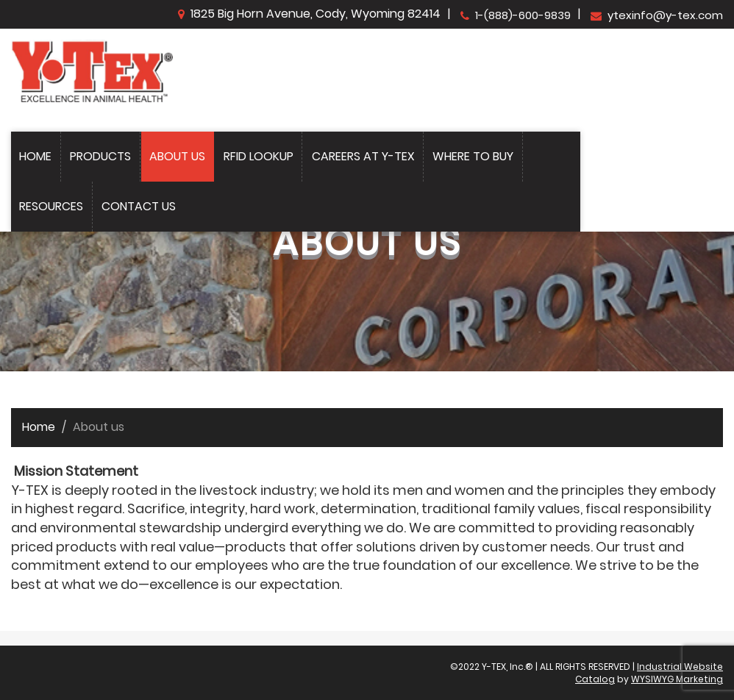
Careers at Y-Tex (363, 156)
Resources (51, 206)
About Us (177, 156)
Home (35, 156)
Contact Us (139, 206)
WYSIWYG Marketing (677, 679)
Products (100, 156)
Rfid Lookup (259, 156)
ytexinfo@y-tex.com (657, 15)
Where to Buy (473, 156)
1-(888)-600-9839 (516, 15)
